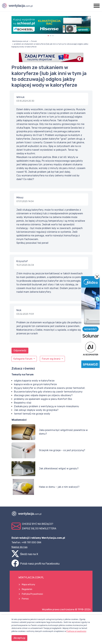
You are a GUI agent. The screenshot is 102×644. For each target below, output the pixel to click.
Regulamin (27, 589)
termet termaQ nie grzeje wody (32, 414)
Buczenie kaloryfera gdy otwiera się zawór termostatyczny (48, 392)
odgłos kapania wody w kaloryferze (34, 381)
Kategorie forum (23, 359)
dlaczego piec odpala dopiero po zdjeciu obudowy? (43, 395)
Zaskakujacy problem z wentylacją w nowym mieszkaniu (46, 406)
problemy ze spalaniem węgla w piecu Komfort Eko (43, 399)
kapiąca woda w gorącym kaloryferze (35, 384)
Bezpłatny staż (23, 403)
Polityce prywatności (76, 631)
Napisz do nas (19, 547)
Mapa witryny (28, 585)
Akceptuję (19, 638)
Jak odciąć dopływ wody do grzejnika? (36, 410)
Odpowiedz (20, 350)
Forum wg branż (51, 359)
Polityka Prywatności (32, 594)
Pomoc (25, 599)
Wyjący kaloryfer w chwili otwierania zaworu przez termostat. (50, 388)
